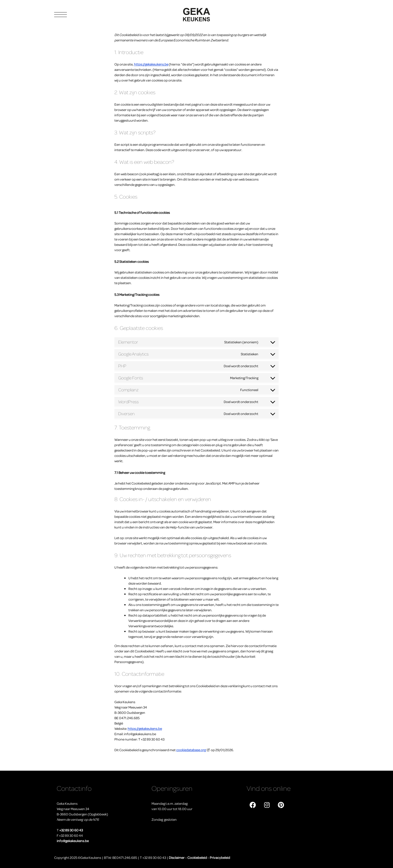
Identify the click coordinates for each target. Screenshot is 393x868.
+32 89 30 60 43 (71, 830)
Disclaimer (177, 857)
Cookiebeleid (197, 857)
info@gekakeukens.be (73, 841)
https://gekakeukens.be (151, 64)
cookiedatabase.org (191, 750)
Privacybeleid (220, 857)
